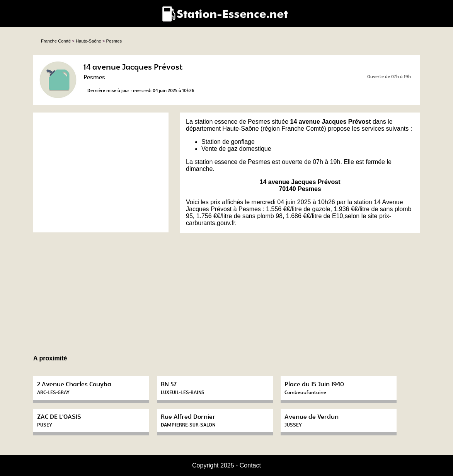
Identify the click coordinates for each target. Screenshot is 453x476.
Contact (250, 465)
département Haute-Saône (222, 129)
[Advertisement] (101, 172)
